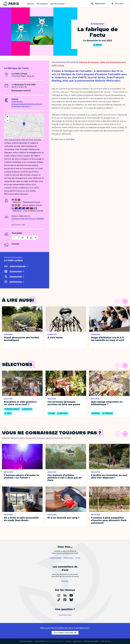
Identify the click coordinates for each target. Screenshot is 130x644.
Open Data (77, 641)
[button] (24, 124)
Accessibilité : (49, 641)
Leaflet (24, 137)
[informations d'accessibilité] (25, 238)
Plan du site (106, 641)
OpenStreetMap (35, 137)
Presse (68, 641)
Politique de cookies (91, 641)
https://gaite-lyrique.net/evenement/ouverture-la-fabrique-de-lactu (27, 104)
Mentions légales (26, 641)
